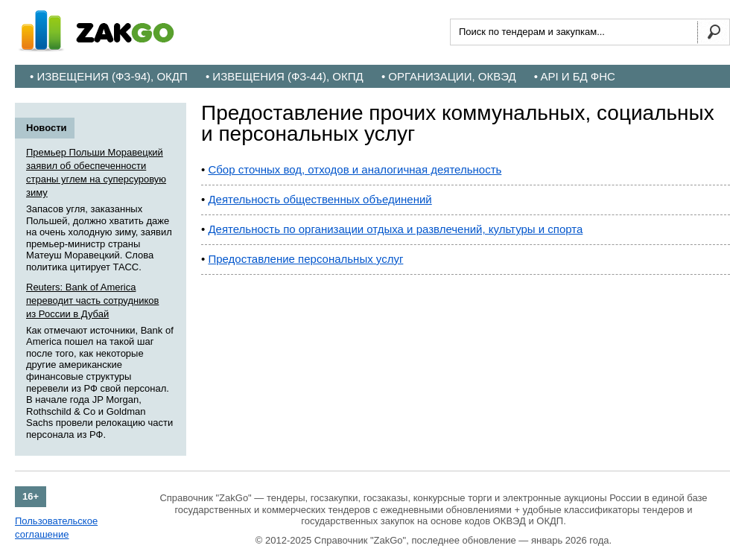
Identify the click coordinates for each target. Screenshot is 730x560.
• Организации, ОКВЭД (449, 76)
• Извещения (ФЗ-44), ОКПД (285, 76)
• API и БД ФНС (575, 76)
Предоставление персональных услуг (305, 259)
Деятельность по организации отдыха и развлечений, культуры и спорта (395, 229)
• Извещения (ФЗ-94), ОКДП (109, 76)
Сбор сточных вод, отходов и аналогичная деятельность (355, 169)
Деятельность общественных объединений (320, 199)
